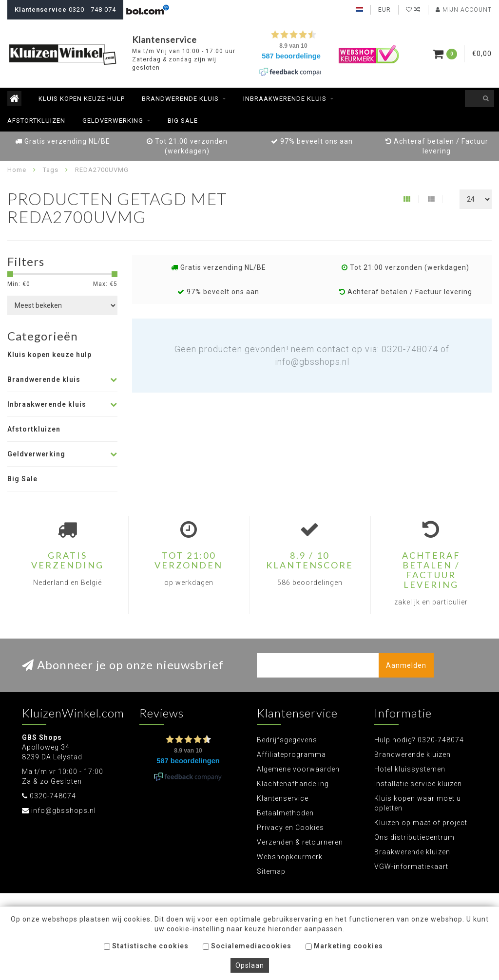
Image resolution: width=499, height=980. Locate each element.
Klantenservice (283, 798)
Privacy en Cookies (290, 828)
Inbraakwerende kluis (285, 99)
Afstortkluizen (36, 121)
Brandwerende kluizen (413, 754)
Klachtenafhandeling (293, 784)
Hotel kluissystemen (410, 769)
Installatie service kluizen (418, 784)
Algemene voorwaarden (298, 769)
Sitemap (271, 871)
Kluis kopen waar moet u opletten (418, 803)
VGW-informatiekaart (411, 867)
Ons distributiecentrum (414, 837)
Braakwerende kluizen (412, 852)
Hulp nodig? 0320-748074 (419, 740)
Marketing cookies (344, 946)
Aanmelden (406, 665)
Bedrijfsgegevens (287, 740)
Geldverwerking (113, 121)
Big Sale (183, 121)
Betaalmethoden (285, 813)
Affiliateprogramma (291, 754)
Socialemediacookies (247, 946)
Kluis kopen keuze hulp (82, 99)
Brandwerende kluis (180, 99)
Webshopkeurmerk (290, 857)
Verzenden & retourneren (300, 842)
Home (17, 170)
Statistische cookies (146, 946)
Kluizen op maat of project (421, 823)
